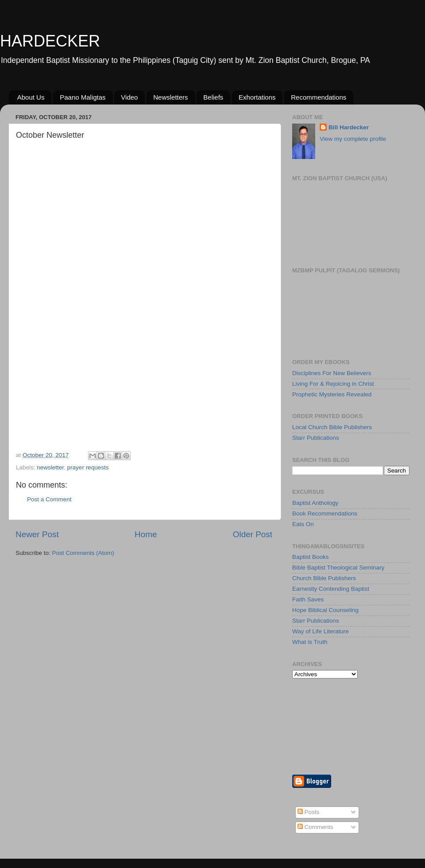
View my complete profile (353, 139)
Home (146, 534)
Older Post (253, 534)
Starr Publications (316, 438)
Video (129, 97)
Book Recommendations (325, 513)
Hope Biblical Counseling (325, 610)
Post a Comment (49, 499)
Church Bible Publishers (324, 578)
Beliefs (213, 97)
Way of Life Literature (321, 631)
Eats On (303, 524)
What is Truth (310, 642)
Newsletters (170, 97)
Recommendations (319, 97)
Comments (315, 827)
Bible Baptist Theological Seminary (338, 568)
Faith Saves (308, 599)
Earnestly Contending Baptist (331, 589)
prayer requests (88, 467)
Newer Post (37, 534)
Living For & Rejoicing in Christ (333, 384)
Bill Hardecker (349, 127)
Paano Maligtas (83, 97)
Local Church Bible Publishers (332, 427)
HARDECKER (50, 41)
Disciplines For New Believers (332, 373)
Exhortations (257, 97)
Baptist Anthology (315, 503)
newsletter (50, 467)
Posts (309, 812)
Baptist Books (311, 557)
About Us (31, 97)
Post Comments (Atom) (83, 553)
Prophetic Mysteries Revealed (332, 394)
